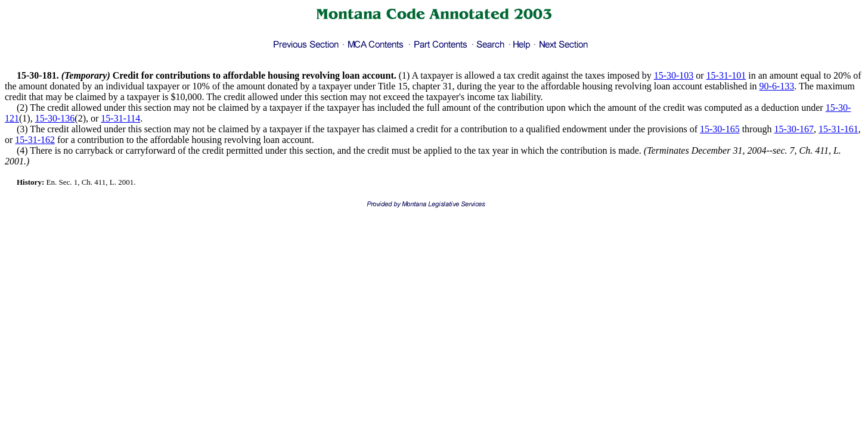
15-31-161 (838, 129)
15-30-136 (55, 118)
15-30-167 (794, 129)
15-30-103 (674, 75)
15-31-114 (120, 118)
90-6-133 (777, 86)
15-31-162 (35, 140)
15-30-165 (720, 129)
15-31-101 (726, 75)
